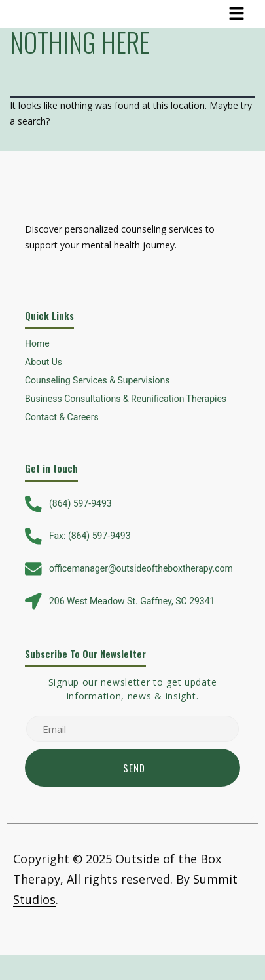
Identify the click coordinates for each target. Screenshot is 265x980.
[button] (237, 14)
